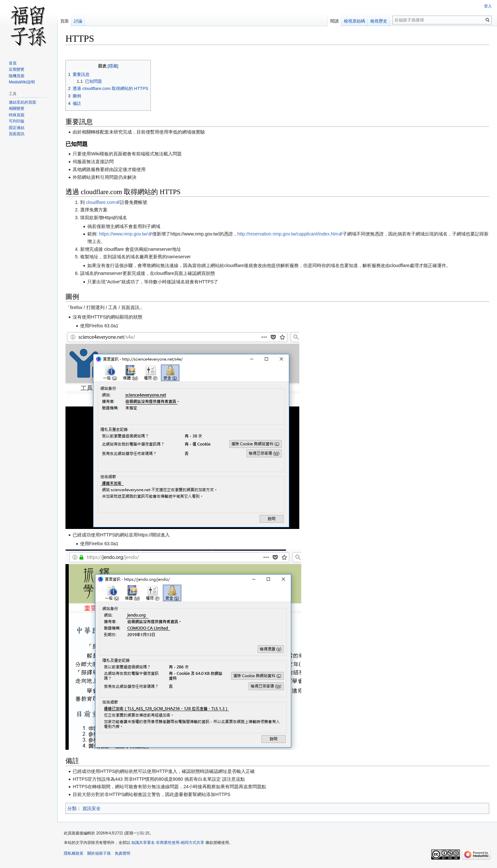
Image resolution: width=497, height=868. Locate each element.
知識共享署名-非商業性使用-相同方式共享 (168, 843)
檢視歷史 (379, 21)
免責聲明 (122, 853)
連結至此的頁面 (22, 102)
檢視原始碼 (355, 21)
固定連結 (17, 128)
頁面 (64, 21)
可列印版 (17, 121)
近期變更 (17, 69)
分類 (72, 808)
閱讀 (334, 21)
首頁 (13, 63)
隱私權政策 (74, 853)
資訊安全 (92, 808)
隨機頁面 (17, 76)
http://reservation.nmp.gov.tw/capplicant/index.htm (288, 234)
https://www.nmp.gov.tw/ (123, 234)
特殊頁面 (17, 115)
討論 (78, 21)
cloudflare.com (101, 202)
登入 (488, 6)
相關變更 (17, 108)
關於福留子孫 (99, 853)
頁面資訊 (17, 134)
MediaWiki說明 (22, 82)
